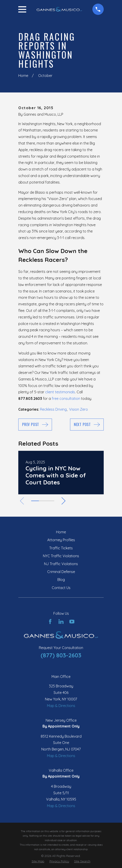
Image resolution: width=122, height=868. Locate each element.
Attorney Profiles (61, 540)
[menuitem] (38, 861)
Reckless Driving (53, 409)
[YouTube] (72, 622)
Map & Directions (61, 706)
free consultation (66, 398)
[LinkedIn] (61, 622)
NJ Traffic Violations (61, 564)
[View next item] (64, 501)
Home (61, 532)
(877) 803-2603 (61, 655)
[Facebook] (50, 622)
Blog (61, 580)
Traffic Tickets (61, 548)
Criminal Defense (61, 572)
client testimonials (60, 392)
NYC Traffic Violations (61, 556)
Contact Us (61, 588)
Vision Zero (79, 409)
